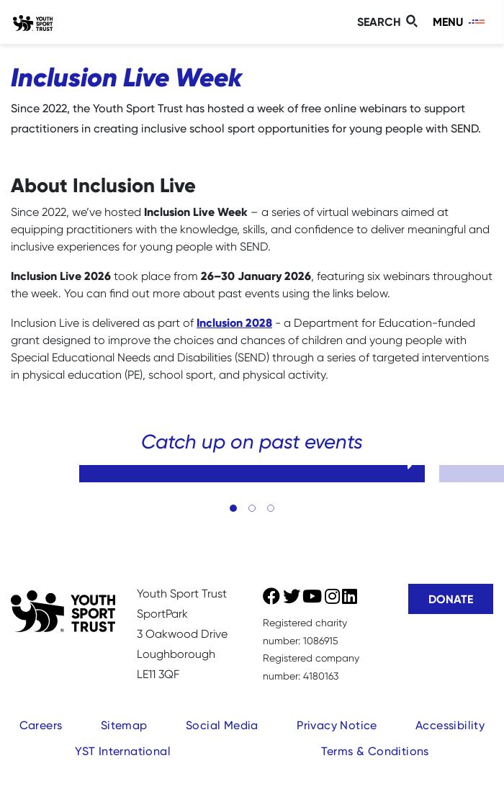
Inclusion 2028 (234, 322)
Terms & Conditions (375, 751)
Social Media (222, 725)
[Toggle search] (390, 22)
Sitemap (124, 725)
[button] (233, 508)
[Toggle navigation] (460, 22)
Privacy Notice (337, 725)
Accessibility (450, 725)
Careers (41, 725)
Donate (451, 599)
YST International (123, 751)
